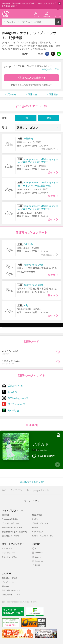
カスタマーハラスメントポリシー (44, 536)
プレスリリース (8, 582)
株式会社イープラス (9, 578)
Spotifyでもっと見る (30, 482)
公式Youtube (15, 404)
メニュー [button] (58, 16)
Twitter (53, 54)
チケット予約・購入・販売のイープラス (5, 14)
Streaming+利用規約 (10, 519)
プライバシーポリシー (10, 523)
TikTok (38, 565)
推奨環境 (35, 527)
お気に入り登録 (61, 352)
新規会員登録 (37, 515)
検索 (61, 24)
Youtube (38, 557)
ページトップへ (32, 501)
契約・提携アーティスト (11, 590)
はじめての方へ (37, 532)
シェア (47, 54)
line (59, 54)
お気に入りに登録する (34, 77)
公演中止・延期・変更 (40, 523)
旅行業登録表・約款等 (10, 536)
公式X (11, 392)
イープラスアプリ (9, 548)
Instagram (39, 561)
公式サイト (14, 386)
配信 (49, 118)
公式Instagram (16, 398)
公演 (26, 118)
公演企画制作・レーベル (11, 595)
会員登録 (47, 16)
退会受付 (35, 519)
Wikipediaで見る (50, 69)
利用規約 (5, 515)
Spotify (12, 410)
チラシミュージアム (9, 557)
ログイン (36, 16)
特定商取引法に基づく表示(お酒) (14, 532)
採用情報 (5, 586)
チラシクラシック (9, 553)
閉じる (60, 3)
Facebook (32, 54)
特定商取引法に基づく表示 (12, 527)
